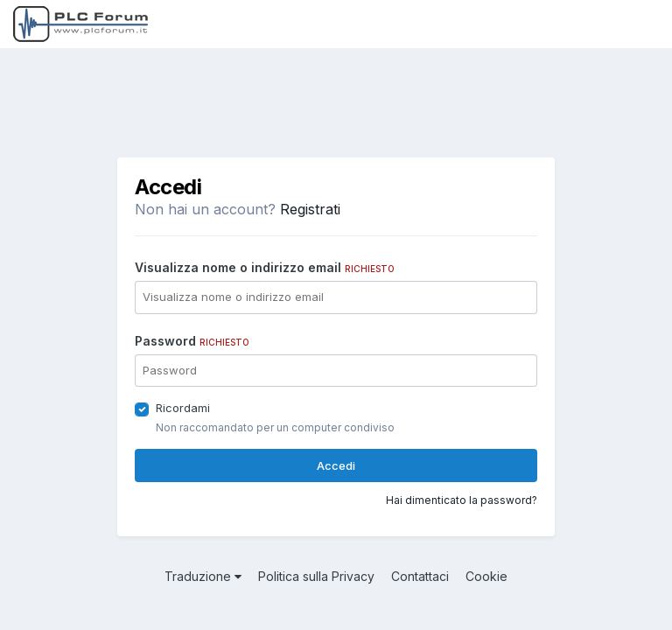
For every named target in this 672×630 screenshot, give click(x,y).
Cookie (486, 576)
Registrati (310, 209)
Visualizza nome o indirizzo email (265, 267)
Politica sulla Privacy (316, 576)
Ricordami (183, 408)
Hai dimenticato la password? (462, 500)
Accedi (336, 465)
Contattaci (420, 576)
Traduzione (203, 576)
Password (192, 341)
